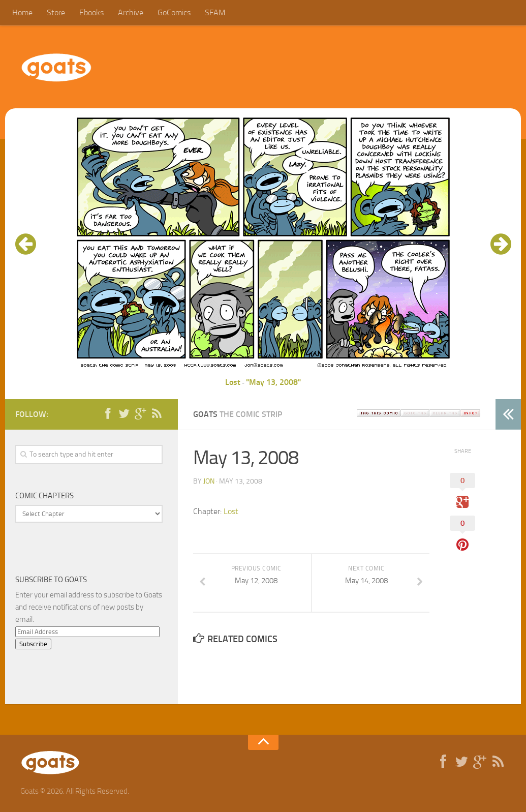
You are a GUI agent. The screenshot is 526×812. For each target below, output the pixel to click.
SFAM (215, 12)
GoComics (174, 12)
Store (56, 12)
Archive (131, 12)
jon (209, 481)
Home (22, 12)
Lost (233, 382)
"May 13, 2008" (273, 382)
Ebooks (91, 12)
